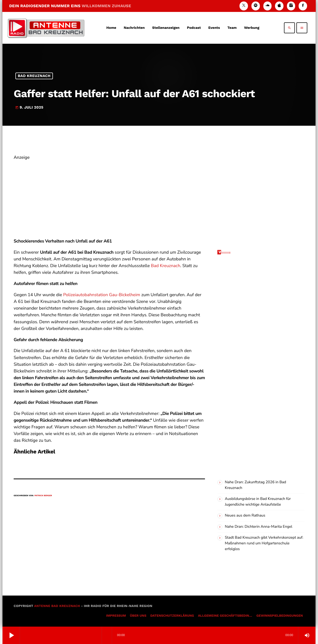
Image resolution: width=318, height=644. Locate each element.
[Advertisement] (109, 196)
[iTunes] (279, 6)
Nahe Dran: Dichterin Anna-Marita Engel (258, 527)
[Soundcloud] (268, 6)
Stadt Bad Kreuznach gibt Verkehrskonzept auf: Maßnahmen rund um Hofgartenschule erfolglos (264, 543)
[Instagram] (291, 6)
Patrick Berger (43, 496)
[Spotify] (256, 6)
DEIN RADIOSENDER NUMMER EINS (70, 6)
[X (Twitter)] (244, 6)
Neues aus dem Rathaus (245, 516)
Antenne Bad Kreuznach (57, 606)
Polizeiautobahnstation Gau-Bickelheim (102, 295)
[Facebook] (303, 6)
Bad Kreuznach (34, 76)
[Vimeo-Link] (46, 28)
